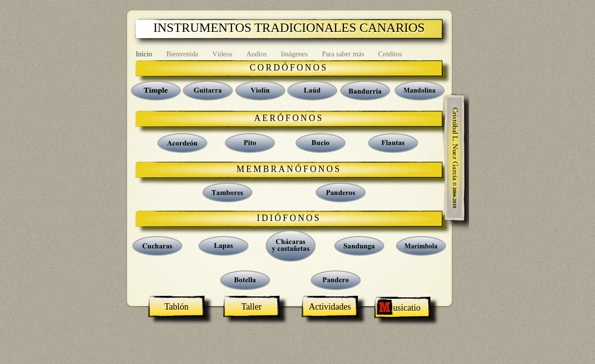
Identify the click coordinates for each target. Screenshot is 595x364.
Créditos (390, 54)
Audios (258, 54)
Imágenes (295, 54)
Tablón (176, 307)
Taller (251, 307)
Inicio (145, 54)
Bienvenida (183, 54)
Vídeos (223, 54)
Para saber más (344, 54)
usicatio (402, 308)
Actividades (330, 307)
